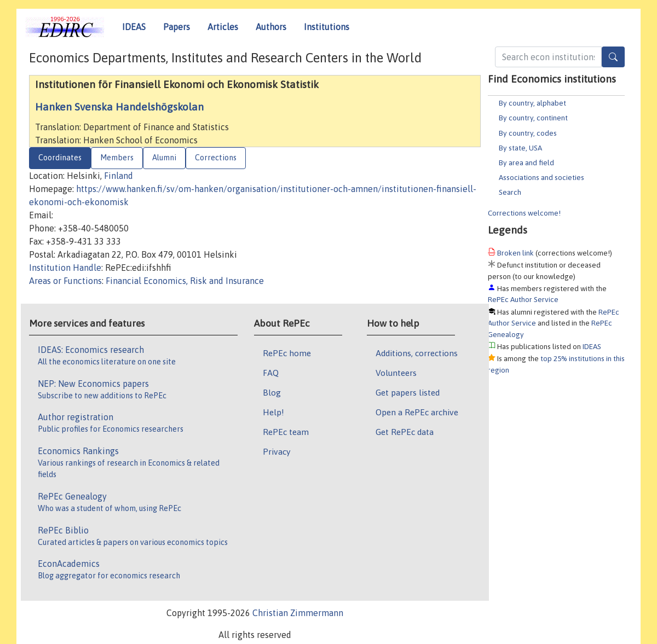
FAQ (271, 373)
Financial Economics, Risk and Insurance (185, 281)
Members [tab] (117, 158)
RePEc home (287, 353)
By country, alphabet (532, 103)
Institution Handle (65, 268)
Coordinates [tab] (60, 158)
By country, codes (528, 133)
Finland (119, 176)
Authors (271, 27)
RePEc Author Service (523, 299)
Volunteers (396, 373)
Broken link (515, 253)
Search (510, 192)
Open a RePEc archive (417, 412)
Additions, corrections (417, 353)
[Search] (613, 57)
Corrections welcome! (524, 213)
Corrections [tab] (216, 158)
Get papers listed (408, 392)
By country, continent (533, 118)
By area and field (526, 163)
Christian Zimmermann (298, 613)
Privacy (276, 451)
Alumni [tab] (164, 158)
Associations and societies (541, 177)
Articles (223, 27)
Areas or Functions (65, 281)
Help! (273, 412)
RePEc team (286, 432)
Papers (177, 27)
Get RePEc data (405, 432)
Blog (272, 392)
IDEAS (134, 27)
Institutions (327, 27)
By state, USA (520, 148)
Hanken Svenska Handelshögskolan (119, 107)
